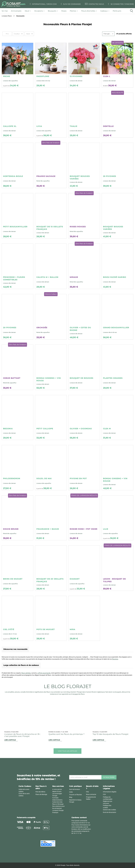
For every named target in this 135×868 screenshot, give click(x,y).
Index (71, 792)
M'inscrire (109, 777)
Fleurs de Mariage (41, 794)
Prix (7, 34)
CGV (104, 794)
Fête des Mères (40, 792)
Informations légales (110, 792)
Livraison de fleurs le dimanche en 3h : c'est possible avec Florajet (23, 735)
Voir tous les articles (67, 751)
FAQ (87, 792)
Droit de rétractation (110, 812)
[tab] (5, 11)
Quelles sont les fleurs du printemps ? (66, 734)
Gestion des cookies (109, 810)
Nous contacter (91, 794)
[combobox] (18, 34)
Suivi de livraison (75, 789)
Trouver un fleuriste (75, 795)
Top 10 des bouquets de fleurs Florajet (110, 734)
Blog (71, 797)
